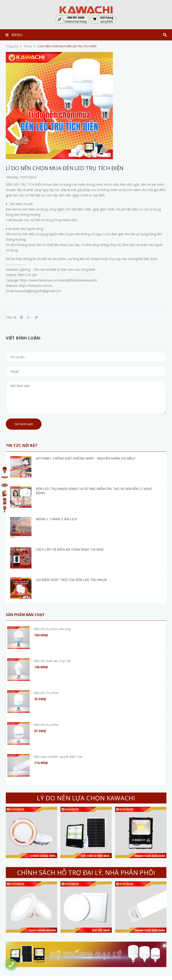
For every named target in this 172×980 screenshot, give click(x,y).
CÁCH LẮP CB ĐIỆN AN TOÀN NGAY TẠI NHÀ (70, 549)
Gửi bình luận (24, 424)
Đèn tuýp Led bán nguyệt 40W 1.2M (58, 757)
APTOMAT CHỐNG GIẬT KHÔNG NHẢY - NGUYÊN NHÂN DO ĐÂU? (86, 458)
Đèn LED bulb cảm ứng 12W (53, 661)
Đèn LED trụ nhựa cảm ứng (52, 629)
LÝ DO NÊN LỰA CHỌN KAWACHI (86, 798)
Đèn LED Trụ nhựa (47, 693)
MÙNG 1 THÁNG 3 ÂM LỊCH (57, 519)
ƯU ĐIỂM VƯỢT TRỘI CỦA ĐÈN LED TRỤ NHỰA (71, 580)
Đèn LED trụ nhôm (46, 725)
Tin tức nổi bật (22, 445)
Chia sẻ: (11, 317)
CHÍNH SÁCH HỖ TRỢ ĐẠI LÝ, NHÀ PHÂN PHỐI (86, 872)
